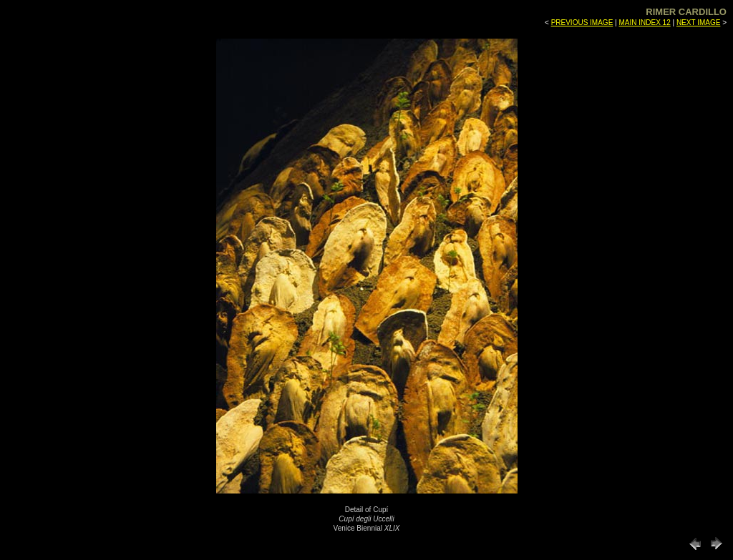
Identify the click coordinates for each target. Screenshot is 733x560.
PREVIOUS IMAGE (582, 23)
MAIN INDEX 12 (644, 23)
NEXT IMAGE (699, 23)
